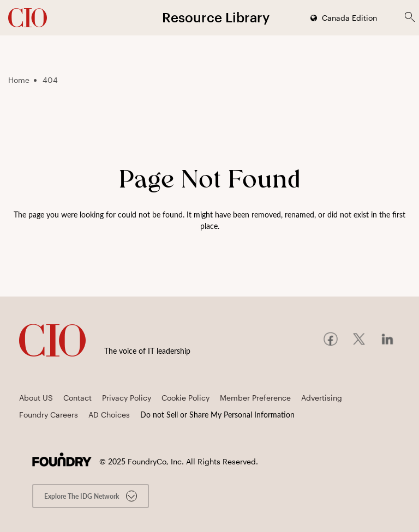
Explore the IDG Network (91, 496)
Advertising (322, 398)
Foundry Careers (49, 415)
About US (36, 398)
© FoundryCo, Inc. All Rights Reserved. (179, 461)
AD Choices (109, 415)
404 (50, 80)
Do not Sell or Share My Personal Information (217, 415)
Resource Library (216, 17)
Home (19, 80)
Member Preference (255, 398)
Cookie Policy (185, 398)
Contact (77, 398)
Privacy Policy (127, 398)
